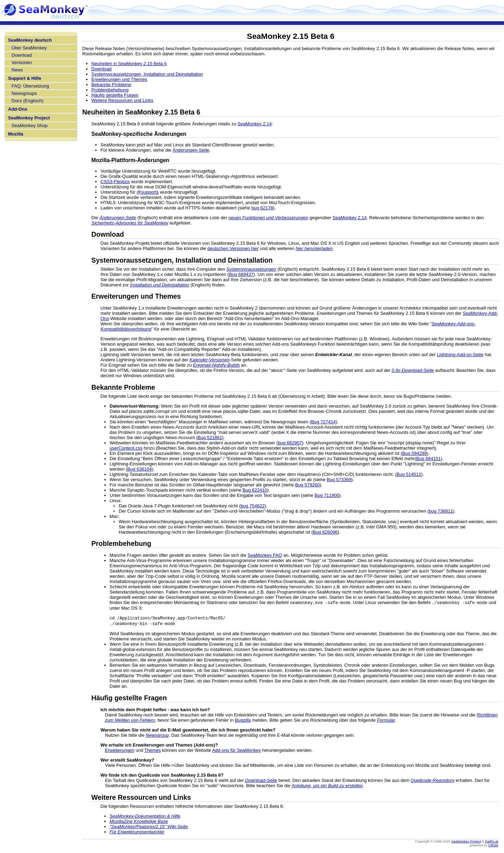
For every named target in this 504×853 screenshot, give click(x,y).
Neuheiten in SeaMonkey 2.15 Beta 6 (129, 64)
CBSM (493, 846)
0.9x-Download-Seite (413, 370)
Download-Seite (261, 781)
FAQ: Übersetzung (30, 86)
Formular (386, 721)
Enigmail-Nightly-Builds (216, 365)
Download (22, 55)
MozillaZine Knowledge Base (139, 822)
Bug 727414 (323, 422)
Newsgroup (157, 736)
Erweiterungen (120, 751)
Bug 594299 (414, 453)
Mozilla (16, 134)
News (17, 70)
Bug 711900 (327, 495)
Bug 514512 (409, 474)
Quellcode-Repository (432, 781)
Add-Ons (18, 109)
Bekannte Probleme (111, 85)
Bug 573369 (339, 480)
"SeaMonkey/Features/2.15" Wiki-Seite (149, 828)
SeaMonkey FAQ (265, 555)
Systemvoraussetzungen (251, 269)
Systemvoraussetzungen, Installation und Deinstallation (147, 74)
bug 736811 (441, 511)
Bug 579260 (307, 485)
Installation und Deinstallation (160, 285)
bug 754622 (253, 506)
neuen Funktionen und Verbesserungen (268, 218)
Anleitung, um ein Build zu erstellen (327, 787)
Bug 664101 (428, 459)
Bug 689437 (241, 274)
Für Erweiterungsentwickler (137, 833)
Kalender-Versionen (209, 360)
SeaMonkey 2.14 (255, 124)
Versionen (22, 63)
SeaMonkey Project (29, 118)
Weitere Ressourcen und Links (122, 100)
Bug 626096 (325, 532)
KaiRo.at (492, 842)
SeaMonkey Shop (30, 126)
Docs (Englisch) (27, 101)
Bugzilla (243, 721)
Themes (153, 751)
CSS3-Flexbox (115, 182)
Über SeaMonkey (29, 48)
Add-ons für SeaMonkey (236, 751)
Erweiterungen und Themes (119, 79)
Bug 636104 (140, 469)
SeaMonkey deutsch (30, 40)
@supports (148, 192)
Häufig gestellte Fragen (115, 95)
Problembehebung (110, 90)
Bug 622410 (255, 490)
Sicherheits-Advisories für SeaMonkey (130, 223)
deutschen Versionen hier (233, 248)
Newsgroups (24, 93)
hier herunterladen (314, 248)
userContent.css (126, 448)
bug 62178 (262, 208)
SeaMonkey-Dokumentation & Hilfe (145, 817)
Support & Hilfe (25, 78)
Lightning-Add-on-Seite (460, 355)
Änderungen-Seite (191, 150)
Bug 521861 (210, 438)
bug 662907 (290, 443)
